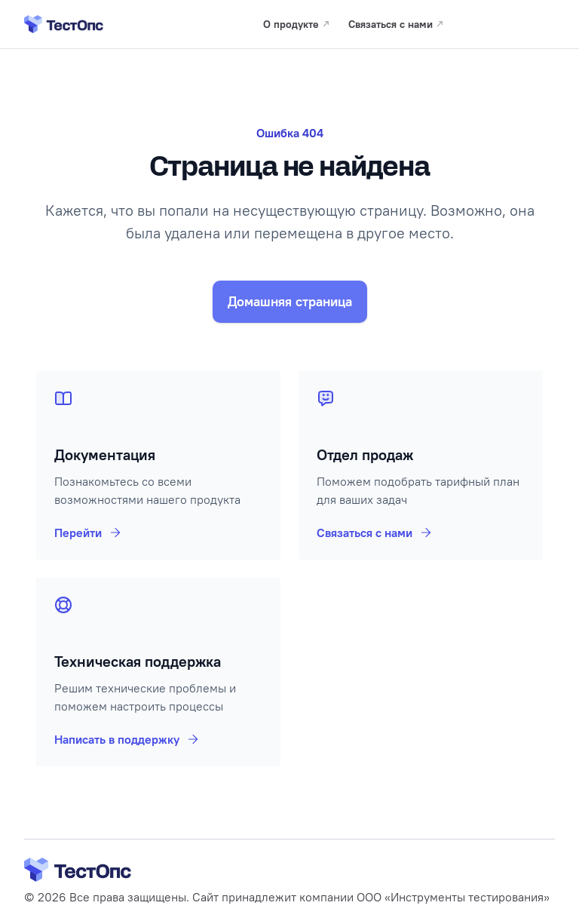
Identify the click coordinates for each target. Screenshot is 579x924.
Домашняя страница (290, 301)
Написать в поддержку (127, 739)
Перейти (89, 533)
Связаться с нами (375, 533)
